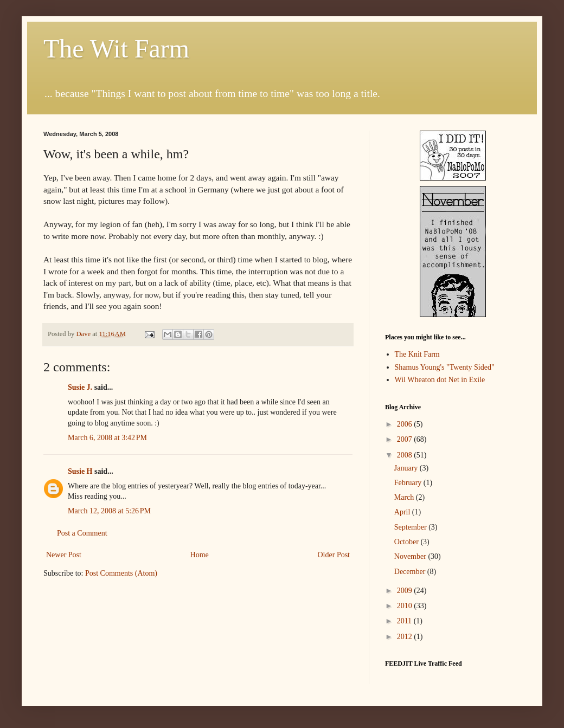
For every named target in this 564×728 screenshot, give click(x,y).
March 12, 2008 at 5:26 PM (109, 511)
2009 (406, 591)
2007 (406, 439)
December (411, 572)
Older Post (334, 555)
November (411, 556)
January (407, 468)
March (405, 497)
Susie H (80, 471)
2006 (406, 424)
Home (200, 555)
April (403, 512)
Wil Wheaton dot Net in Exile (440, 380)
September (411, 527)
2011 (405, 621)
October (408, 542)
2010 (406, 606)
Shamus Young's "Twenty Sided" (445, 367)
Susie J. (80, 387)
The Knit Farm (417, 354)
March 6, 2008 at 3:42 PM (107, 438)
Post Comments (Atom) (121, 573)
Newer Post (64, 555)
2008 (406, 455)
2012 (406, 637)
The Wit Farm (116, 49)
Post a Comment (82, 533)
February (409, 483)
